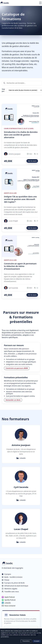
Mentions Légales (10, 589)
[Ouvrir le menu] (40, 3)
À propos (6, 574)
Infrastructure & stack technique (15, 586)
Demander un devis (13, 400)
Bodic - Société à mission (12, 577)
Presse (5, 580)
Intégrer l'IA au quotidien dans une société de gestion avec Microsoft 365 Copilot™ (20, 199)
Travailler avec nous (10, 592)
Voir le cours (32, 161)
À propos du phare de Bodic (13, 583)
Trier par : (3, 90)
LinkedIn (21, 458)
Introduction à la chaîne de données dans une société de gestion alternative (21, 135)
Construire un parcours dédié (17, 368)
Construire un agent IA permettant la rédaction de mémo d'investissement (20, 266)
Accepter (37, 641)
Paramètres (26, 641)
